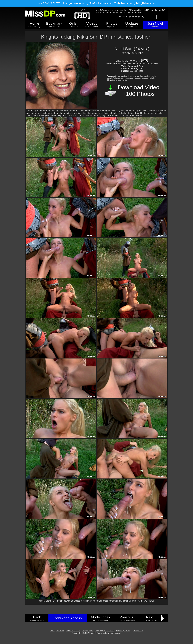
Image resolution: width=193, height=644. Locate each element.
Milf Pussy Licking (123, 631)
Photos (112, 23)
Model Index (101, 617)
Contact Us (138, 631)
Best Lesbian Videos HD (105, 631)
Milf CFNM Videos (73, 631)
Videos (92, 23)
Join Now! (155, 23)
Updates (132, 23)
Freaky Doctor (88, 631)
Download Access (68, 618)
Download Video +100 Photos (139, 91)
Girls (73, 23)
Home (35, 23)
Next (150, 617)
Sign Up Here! (146, 601)
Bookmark (54, 23)
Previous (126, 617)
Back (37, 617)
